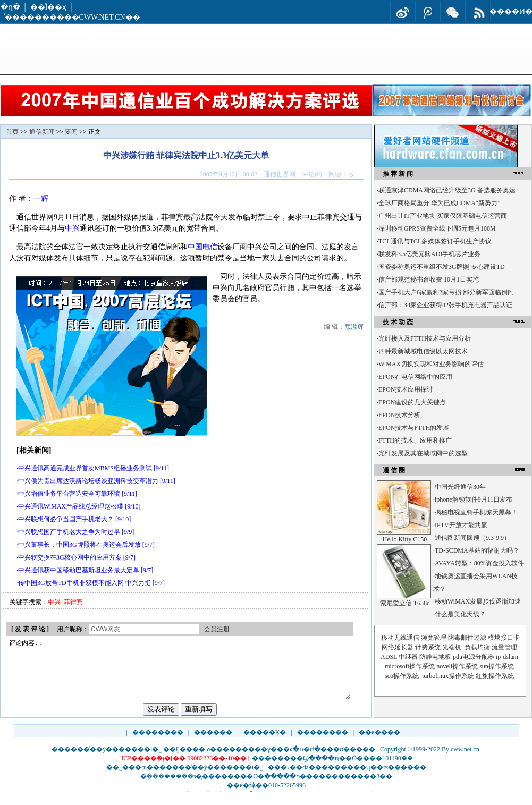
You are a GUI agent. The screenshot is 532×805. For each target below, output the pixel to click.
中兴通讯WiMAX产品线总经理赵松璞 (71, 506)
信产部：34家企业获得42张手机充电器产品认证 (445, 305)
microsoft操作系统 (410, 666)
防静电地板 (435, 657)
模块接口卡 (504, 638)
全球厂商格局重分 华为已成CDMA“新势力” (440, 203)
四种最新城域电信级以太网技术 (423, 351)
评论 (308, 174)
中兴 (72, 228)
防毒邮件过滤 (467, 638)
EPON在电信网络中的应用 (415, 377)
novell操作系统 (457, 666)
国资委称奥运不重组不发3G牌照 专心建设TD (442, 267)
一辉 (41, 198)
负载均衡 (477, 647)
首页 (12, 132)
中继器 (408, 657)
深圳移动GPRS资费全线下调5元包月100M (437, 228)
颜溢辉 (354, 327)
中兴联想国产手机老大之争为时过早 (69, 532)
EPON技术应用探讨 (406, 389)
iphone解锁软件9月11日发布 (474, 499)
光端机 (452, 647)
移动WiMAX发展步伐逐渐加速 (478, 601)
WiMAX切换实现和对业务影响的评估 (431, 364)
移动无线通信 (400, 638)
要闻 (71, 132)
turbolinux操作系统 (448, 676)
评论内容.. (179, 675)
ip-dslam (507, 657)
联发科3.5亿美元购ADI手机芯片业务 (429, 254)
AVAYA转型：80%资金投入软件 (479, 563)
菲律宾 (73, 602)
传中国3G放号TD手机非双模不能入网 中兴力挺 (85, 583)
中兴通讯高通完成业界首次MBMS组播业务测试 (85, 468)
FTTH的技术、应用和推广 (415, 440)
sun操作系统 (497, 666)
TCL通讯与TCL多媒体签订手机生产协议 (435, 241)
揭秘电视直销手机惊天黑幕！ (476, 512)
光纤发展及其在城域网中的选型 (423, 453)
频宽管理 (434, 638)
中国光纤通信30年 (460, 487)
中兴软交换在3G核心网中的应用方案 (70, 557)
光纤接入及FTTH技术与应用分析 (425, 338)
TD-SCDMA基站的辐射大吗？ (477, 550)
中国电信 (202, 247)
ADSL (389, 657)
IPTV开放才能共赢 (461, 525)
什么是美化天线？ (460, 614)
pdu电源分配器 (474, 657)
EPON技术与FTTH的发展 (414, 428)
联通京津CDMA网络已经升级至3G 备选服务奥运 (447, 190)
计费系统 (428, 647)
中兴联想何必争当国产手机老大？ (66, 519)
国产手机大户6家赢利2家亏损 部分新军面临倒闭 (446, 292)
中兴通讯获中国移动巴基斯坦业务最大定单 (79, 570)
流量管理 (504, 647)
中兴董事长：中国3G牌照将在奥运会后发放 (79, 545)
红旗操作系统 (495, 676)
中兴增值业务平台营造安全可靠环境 (69, 494)
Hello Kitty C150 (405, 539)
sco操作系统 (402, 676)
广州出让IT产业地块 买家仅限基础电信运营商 (443, 216)
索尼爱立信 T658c (405, 603)
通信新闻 (42, 132)
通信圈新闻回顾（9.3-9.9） (472, 538)
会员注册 (217, 629)
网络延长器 (398, 647)
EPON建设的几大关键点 (412, 402)
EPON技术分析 (399, 415)
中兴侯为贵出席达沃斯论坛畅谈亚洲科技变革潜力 (88, 481)
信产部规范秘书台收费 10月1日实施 (429, 279)
